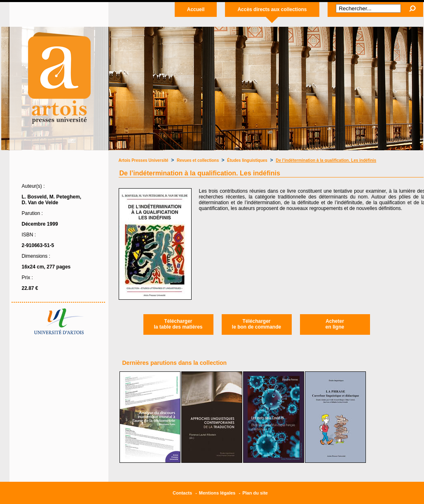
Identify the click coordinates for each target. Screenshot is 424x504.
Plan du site (255, 493)
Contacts (182, 493)
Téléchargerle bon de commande (257, 324)
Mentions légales (217, 493)
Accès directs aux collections (272, 9)
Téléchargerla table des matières (178, 324)
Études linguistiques (247, 160)
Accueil (196, 9)
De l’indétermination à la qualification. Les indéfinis (326, 160)
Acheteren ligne (335, 324)
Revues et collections (198, 160)
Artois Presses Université (144, 160)
